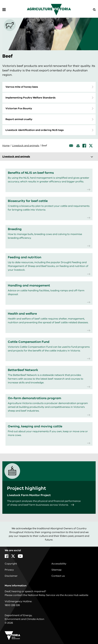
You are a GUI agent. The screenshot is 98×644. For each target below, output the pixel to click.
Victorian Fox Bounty (19, 108)
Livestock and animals (26, 146)
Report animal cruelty (19, 119)
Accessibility (59, 564)
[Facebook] (84, 146)
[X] (91, 146)
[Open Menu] (4, 10)
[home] (49, 9)
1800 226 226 (12, 605)
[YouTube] (20, 556)
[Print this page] (78, 146)
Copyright (11, 564)
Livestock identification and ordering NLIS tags (35, 130)
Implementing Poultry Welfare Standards (30, 98)
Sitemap (56, 570)
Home (6, 146)
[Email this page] (71, 146)
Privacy (9, 570)
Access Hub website (76, 595)
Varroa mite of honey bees (22, 87)
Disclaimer (11, 576)
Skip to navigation (0, 0)
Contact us (58, 576)
